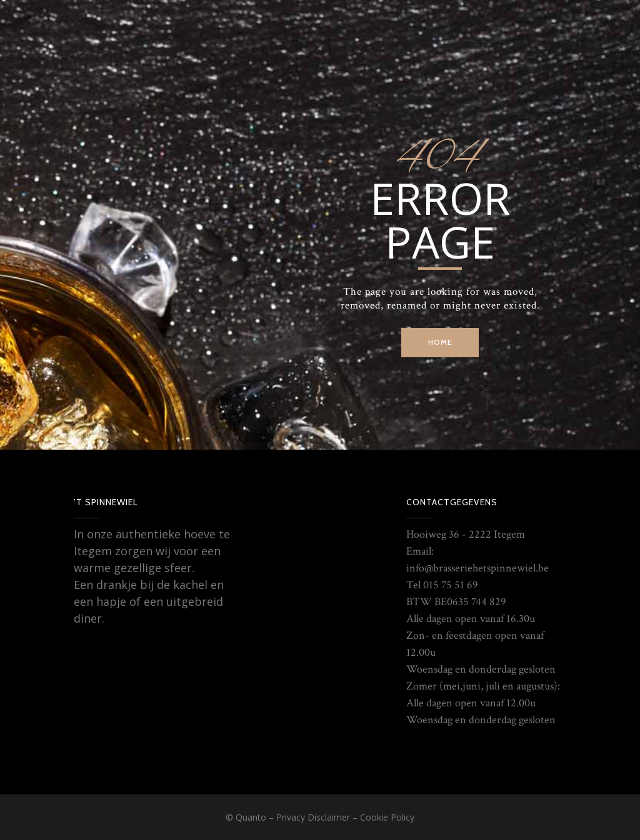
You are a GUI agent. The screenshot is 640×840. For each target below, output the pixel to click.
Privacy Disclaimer (313, 817)
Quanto (251, 817)
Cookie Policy (387, 817)
